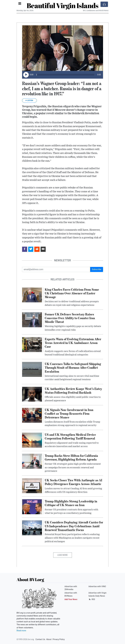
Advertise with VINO (97, 586)
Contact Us (40, 639)
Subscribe (97, 269)
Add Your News (71, 599)
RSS (92, 599)
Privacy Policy (59, 639)
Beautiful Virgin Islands (62, 5)
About (49, 639)
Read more (21, 631)
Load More (62, 555)
